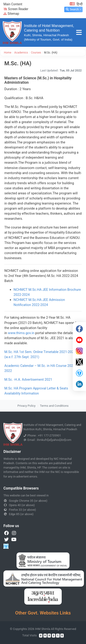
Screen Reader (16, 9)
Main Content (13, 4)
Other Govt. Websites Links (43, 613)
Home (8, 53)
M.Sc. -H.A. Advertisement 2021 (28, 380)
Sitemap (11, 14)
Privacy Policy (26, 406)
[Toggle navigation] (79, 33)
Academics (21, 53)
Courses (36, 53)
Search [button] (72, 9)
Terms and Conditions (54, 406)
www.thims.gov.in (21, 333)
